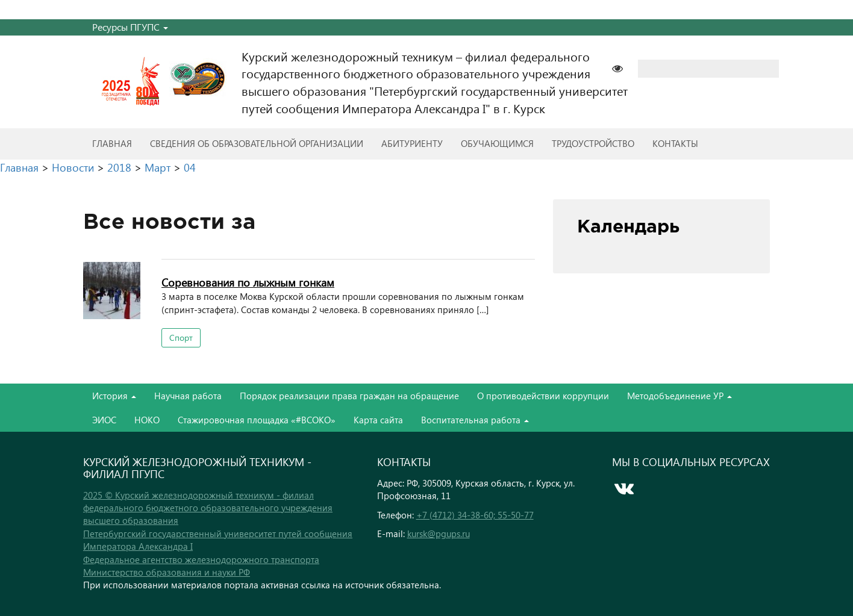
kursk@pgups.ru (439, 534)
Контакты (675, 143)
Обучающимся (497, 143)
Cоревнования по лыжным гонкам (248, 282)
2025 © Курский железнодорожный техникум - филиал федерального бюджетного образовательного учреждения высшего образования (208, 508)
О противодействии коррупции (543, 396)
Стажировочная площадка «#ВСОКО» (257, 420)
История (114, 396)
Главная (112, 143)
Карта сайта (378, 420)
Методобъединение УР (680, 396)
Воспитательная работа (475, 420)
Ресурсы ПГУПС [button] (130, 27)
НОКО (147, 420)
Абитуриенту (412, 143)
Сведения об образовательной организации (257, 143)
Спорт (181, 338)
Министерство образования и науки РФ (167, 572)
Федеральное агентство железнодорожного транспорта (201, 559)
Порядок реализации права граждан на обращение (349, 396)
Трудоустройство (593, 143)
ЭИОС (104, 420)
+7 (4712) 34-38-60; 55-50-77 (475, 515)
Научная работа (188, 396)
